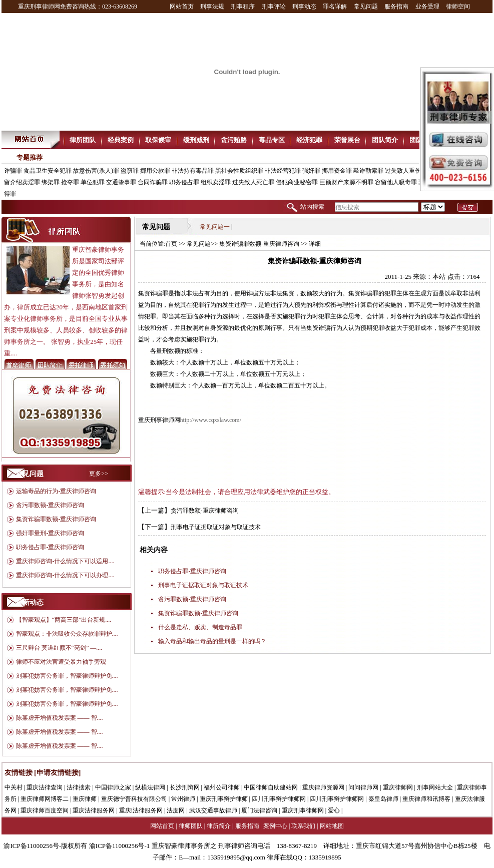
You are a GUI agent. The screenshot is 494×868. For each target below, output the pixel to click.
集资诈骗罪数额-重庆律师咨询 (56, 519)
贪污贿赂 (234, 140)
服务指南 (396, 7)
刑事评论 (274, 7)
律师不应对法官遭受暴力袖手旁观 (61, 662)
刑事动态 (304, 7)
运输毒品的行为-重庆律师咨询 (56, 491)
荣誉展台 (347, 140)
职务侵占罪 (184, 182)
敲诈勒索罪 (368, 171)
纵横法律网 (150, 787)
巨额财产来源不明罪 (346, 182)
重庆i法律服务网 (141, 810)
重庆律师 (85, 799)
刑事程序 (243, 7)
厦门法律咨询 (259, 810)
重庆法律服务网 (94, 810)
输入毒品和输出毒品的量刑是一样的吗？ (212, 641)
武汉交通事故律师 (213, 810)
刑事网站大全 (435, 787)
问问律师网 (363, 787)
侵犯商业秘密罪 (297, 182)
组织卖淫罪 (216, 182)
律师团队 (191, 826)
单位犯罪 (93, 182)
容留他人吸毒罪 (396, 182)
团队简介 (385, 140)
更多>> (99, 474)
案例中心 (275, 826)
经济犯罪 (309, 140)
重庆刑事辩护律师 (224, 799)
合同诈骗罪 (153, 182)
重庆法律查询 (45, 787)
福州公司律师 (222, 787)
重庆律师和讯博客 (426, 799)
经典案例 (121, 140)
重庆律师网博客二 (45, 799)
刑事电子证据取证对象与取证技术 (216, 527)
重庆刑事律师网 (303, 810)
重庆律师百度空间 (45, 810)
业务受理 (427, 7)
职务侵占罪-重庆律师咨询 (50, 547)
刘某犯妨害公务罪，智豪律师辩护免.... (67, 676)
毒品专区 (272, 140)
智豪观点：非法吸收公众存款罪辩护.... (67, 634)
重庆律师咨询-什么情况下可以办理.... (65, 575)
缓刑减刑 (196, 140)
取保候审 (158, 140)
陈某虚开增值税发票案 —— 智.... (60, 718)
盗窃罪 (130, 171)
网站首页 (182, 7)
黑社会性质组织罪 (239, 171)
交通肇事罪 (121, 182)
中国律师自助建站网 (271, 787)
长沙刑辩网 (185, 787)
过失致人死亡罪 (253, 182)
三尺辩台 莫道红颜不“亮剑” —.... (59, 648)
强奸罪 (311, 171)
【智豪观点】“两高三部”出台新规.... (64, 620)
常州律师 (183, 799)
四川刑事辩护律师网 (279, 799)
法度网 (176, 810)
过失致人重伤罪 (406, 171)
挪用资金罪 (337, 171)
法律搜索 (79, 787)
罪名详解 (335, 7)
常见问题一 (215, 227)
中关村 (14, 787)
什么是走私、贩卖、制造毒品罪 (200, 627)
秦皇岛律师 (383, 799)
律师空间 (458, 7)
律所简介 (219, 826)
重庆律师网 (398, 787)
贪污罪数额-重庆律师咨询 (50, 505)
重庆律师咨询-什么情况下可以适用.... (65, 561)
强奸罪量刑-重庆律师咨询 (50, 533)
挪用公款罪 (155, 171)
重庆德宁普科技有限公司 (134, 799)
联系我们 (303, 826)
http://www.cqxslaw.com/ (211, 420)
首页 (171, 244)
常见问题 (366, 7)
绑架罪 (51, 182)
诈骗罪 (13, 171)
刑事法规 (212, 7)
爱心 (334, 810)
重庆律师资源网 (323, 787)
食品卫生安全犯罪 (48, 171)
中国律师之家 (113, 787)
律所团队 (83, 140)
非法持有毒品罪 (193, 171)
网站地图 (332, 826)
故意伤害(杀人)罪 (96, 171)
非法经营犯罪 (283, 171)
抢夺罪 (70, 182)
